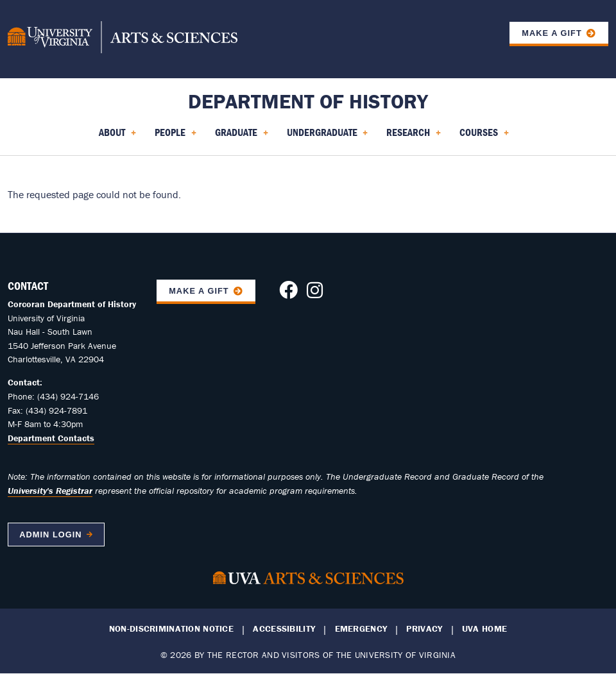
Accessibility (284, 629)
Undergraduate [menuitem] (328, 137)
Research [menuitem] (414, 137)
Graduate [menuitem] (242, 137)
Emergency (361, 629)
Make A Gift (199, 291)
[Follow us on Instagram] (315, 294)
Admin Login (50, 535)
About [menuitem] (117, 137)
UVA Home (484, 629)
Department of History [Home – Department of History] (308, 101)
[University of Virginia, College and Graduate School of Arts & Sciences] (123, 39)
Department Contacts (51, 438)
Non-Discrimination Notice (171, 629)
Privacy (424, 629)
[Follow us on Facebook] (288, 294)
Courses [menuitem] (484, 137)
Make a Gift (552, 33)
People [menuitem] (175, 137)
